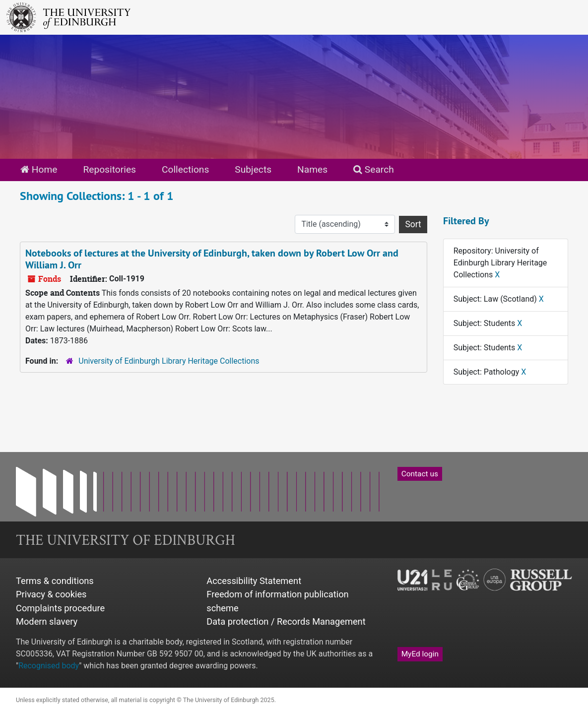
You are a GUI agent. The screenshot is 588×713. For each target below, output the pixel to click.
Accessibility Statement (254, 581)
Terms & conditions (55, 581)
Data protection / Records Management (286, 621)
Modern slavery (47, 621)
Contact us (420, 474)
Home (39, 169)
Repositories (109, 169)
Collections (185, 169)
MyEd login (420, 654)
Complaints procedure (60, 608)
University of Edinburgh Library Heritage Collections (169, 361)
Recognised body (49, 666)
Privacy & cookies (51, 594)
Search (374, 169)
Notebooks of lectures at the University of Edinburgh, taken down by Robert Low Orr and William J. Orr (212, 259)
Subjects (253, 169)
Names (312, 169)
